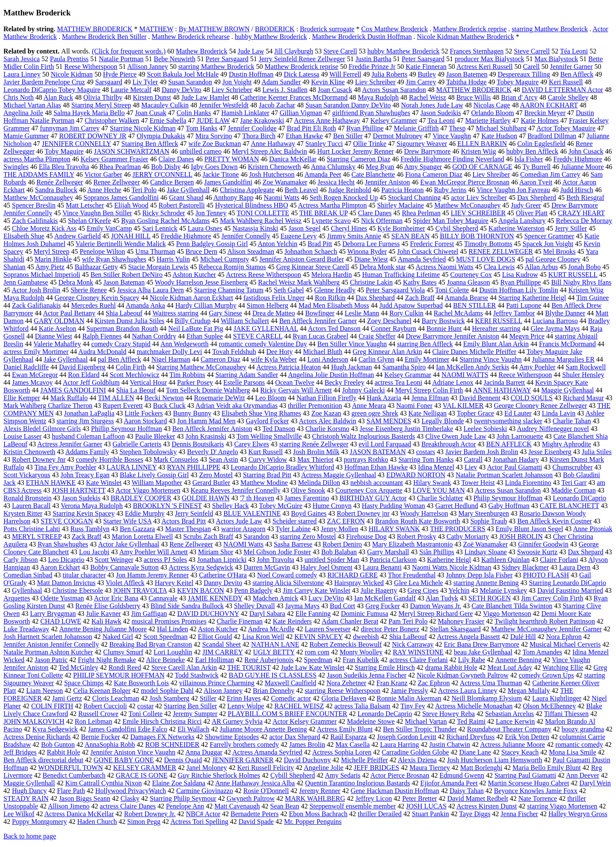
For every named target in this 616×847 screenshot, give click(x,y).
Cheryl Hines (349, 228)
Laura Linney (22, 74)
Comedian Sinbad (28, 575)
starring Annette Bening (486, 583)
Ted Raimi (471, 721)
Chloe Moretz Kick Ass (44, 228)
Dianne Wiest (54, 336)
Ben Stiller (348, 136)
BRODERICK (275, 29)
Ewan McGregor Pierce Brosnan (465, 182)
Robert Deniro (342, 544)
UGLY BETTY (274, 652)
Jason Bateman (124, 282)
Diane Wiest (371, 259)
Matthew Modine (264, 483)
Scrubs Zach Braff (208, 536)
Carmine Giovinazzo (205, 791)
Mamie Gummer (26, 136)
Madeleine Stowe (371, 721)
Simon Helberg (268, 305)
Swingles (16, 167)
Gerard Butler (211, 483)
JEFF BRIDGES (376, 768)
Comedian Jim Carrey (550, 174)
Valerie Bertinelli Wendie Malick (121, 244)
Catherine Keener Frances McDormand (294, 97)
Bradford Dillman (552, 136)
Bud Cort (342, 606)
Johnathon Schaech (311, 251)
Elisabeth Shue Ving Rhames (261, 413)
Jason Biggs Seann (85, 798)
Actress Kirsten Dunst (487, 806)
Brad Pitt (320, 244)
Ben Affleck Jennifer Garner (318, 321)
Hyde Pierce (120, 74)
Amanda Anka (145, 305)
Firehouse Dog (366, 536)
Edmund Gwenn (462, 775)
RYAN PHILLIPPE (194, 467)
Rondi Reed (125, 667)
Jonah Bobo (584, 267)
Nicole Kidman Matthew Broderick (466, 37)
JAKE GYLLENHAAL (266, 328)
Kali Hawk (107, 621)
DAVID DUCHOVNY (208, 614)
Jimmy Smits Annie (354, 236)
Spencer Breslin (34, 205)
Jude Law (251, 51)
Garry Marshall (388, 552)
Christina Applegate (247, 190)
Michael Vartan (426, 721)
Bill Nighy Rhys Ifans (581, 282)
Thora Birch (259, 136)
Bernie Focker (100, 737)
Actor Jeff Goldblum (91, 382)
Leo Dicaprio (66, 560)
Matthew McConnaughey (38, 198)
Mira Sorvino (214, 136)
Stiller (208, 698)
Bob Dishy (166, 167)
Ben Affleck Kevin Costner (554, 521)
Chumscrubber (572, 467)
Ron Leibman (94, 721)
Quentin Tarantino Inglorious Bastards (357, 783)
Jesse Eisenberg (550, 452)
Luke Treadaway (26, 629)
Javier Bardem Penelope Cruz (44, 82)
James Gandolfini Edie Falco (128, 729)
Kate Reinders (292, 621)
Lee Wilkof (19, 814)
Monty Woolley (361, 652)
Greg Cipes (423, 590)
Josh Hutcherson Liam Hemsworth (495, 760)
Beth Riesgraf (585, 198)
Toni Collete (146, 714)
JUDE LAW (213, 120)
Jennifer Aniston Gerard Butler (302, 259)
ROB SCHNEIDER (173, 744)
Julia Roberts (389, 74)
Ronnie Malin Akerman (409, 698)
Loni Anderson (328, 359)
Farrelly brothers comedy (244, 744)
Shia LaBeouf (408, 637)
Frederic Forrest (432, 244)
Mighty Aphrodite (567, 444)
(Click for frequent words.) (129, 51)
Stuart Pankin (431, 814)
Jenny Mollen (340, 529)
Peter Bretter (419, 798)
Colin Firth (131, 367)
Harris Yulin (173, 259)
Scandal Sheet (222, 644)
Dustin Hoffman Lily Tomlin (519, 290)
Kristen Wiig (478, 151)
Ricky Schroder (164, 213)
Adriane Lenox (453, 382)
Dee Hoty (280, 352)
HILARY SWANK (394, 529)
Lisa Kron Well (263, 637)
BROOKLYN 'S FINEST (167, 506)
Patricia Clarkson (393, 560)
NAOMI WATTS (465, 375)
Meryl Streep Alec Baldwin (269, 151)
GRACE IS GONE (142, 775)
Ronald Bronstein (27, 498)
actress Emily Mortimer (36, 352)
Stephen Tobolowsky (148, 452)
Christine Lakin (371, 282)
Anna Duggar (204, 752)
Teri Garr (574, 483)
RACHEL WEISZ (299, 706)
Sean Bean (284, 806)
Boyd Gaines (309, 513)
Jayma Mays (302, 606)
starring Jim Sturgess (85, 421)
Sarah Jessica (22, 59)
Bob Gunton (58, 744)
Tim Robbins (187, 375)
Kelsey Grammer (394, 120)
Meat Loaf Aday (510, 667)
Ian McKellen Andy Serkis (472, 367)
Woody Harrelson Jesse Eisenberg (201, 282)
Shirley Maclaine (400, 205)
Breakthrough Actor (449, 444)
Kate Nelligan (428, 413)
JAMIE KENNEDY (215, 598)
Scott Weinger (114, 560)
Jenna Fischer (519, 814)
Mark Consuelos (176, 459)
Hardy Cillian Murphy (206, 305)
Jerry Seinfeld (194, 513)
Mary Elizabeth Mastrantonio (412, 544)
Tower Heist (478, 483)
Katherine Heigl (449, 560)
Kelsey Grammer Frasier (114, 159)
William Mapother (157, 483)
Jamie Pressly (409, 691)
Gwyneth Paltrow (251, 798)
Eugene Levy (299, 236)
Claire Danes (176, 159)
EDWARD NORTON (416, 475)
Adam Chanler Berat (350, 621)
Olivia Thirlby (103, 97)
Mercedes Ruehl (93, 305)
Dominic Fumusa (365, 614)
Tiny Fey (413, 706)
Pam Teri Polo (408, 621)
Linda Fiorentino (528, 483)
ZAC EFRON (346, 521)
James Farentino (307, 498)
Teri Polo (144, 190)
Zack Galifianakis (36, 305)
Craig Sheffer (377, 336)
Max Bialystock (557, 59)
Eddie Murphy (145, 513)
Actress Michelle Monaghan (474, 706)
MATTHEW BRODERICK (95, 29)
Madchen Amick (275, 598)
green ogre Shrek (375, 413)
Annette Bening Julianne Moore (103, 629)
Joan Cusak (151, 113)
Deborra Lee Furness (371, 244)
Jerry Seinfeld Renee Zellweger (302, 59)
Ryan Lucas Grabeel (320, 336)
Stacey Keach (520, 752)
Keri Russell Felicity (266, 768)
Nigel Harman (171, 359)
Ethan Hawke (304, 136)
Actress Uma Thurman (491, 683)
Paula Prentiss (69, 59)
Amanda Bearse (466, 298)
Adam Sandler (281, 82)
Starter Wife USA (127, 521)
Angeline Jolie (324, 768)
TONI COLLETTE (263, 213)
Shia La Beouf (136, 390)
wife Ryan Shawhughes (114, 259)
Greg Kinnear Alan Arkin (387, 352)
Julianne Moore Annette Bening (263, 729)
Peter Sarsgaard (227, 59)
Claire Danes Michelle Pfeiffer (474, 352)
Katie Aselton (58, 328)
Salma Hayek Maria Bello (89, 113)
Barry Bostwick (443, 321)
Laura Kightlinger (557, 698)
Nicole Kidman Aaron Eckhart (191, 298)
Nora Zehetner (346, 683)
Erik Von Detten (527, 737)
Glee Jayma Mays (555, 328)
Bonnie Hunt (444, 328)
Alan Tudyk (442, 598)
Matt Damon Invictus (66, 583)
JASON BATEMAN (378, 452)
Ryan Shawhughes (63, 544)
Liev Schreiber (375, 82)
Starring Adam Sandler (247, 375)
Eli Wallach (193, 729)
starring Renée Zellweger (314, 444)
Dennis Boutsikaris (198, 444)
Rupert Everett (123, 406)
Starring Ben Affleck (150, 144)
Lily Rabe (472, 660)
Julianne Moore (582, 167)
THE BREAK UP (324, 213)
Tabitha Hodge (466, 82)
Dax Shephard (375, 298)
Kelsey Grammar (408, 375)
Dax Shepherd (537, 198)
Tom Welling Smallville (269, 436)
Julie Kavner (103, 614)
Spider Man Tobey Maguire (451, 221)
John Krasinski (206, 436)
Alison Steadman (251, 251)
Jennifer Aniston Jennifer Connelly (51, 644)
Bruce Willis (474, 97)
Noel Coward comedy (287, 575)
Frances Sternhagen (477, 51)
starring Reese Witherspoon (342, 691)
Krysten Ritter (23, 513)
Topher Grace (475, 413)
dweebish (366, 637)
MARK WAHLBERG (315, 798)
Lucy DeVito (326, 598)
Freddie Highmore (186, 236)
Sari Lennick (160, 228)
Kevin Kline (328, 82)
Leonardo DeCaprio (385, 714)
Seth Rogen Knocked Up (344, 198)
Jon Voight (237, 82)
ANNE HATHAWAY (502, 390)
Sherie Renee (89, 290)
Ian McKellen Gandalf (385, 598)
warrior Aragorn (243, 529)
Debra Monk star (382, 267)
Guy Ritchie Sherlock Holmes (219, 775)
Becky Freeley (345, 382)
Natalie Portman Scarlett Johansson (504, 475)
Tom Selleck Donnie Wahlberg (208, 390)
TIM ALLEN (116, 398)
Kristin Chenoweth (29, 452)
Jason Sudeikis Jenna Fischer (367, 675)
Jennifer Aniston (387, 182)
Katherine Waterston (517, 228)
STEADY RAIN (26, 798)
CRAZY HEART (581, 213)
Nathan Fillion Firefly (326, 398)
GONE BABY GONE (124, 760)
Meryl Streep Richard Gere (436, 614)
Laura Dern (575, 567)
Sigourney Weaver (422, 144)
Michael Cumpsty (225, 259)
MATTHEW (156, 29)
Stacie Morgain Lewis (158, 267)
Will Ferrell (345, 74)
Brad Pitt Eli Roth (312, 128)
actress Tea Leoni (398, 382)
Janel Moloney (207, 768)
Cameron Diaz (221, 359)
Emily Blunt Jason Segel (530, 529)
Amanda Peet (323, 174)
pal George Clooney (553, 259)
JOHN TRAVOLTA (140, 590)
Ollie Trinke (370, 144)
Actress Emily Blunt (345, 729)
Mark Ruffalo (69, 398)
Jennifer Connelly (246, 236)
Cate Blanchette (373, 174)
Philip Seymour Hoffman (508, 498)
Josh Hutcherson (272, 174)
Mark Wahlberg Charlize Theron (48, 406)
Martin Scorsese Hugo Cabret (529, 783)
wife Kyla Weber (274, 359)
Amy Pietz (50, 267)
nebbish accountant (377, 483)
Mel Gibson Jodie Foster (277, 552)
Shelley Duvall (255, 606)
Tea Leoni (441, 120)
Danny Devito (223, 583)
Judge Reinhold (349, 190)
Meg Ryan (380, 167)
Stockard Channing (414, 198)
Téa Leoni (574, 51)
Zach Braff (420, 298)
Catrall (473, 459)
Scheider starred (295, 521)
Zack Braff (87, 536)
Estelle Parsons (244, 382)
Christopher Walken (112, 120)
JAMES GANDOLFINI (73, 390)
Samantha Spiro (404, 367)
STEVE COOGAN (67, 521)
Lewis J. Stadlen (285, 90)
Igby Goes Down (214, 167)
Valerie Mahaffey (57, 344)
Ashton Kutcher (194, 275)
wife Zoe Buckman (215, 144)
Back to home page (30, 836)
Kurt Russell (266, 452)
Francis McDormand (567, 344)
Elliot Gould (215, 637)
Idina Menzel (436, 467)
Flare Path (71, 791)
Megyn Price (527, 336)
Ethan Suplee (205, 336)
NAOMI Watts (243, 544)
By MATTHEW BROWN (214, 29)
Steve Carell (340, 51)
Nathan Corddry (154, 336)
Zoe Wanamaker (285, 182)
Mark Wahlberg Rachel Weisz (261, 221)
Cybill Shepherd (293, 775)
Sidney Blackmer (525, 567)
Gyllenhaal (27, 590)
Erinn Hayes (244, 698)
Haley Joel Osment (326, 567)
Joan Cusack (335, 90)
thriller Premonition (315, 406)
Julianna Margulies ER (563, 359)
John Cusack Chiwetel (428, 251)
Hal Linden (172, 629)
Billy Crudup (192, 321)
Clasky (130, 798)
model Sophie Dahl (167, 691)
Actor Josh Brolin (36, 290)
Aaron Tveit (536, 182)
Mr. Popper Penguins (313, 822)
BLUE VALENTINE (252, 513)
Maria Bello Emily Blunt (547, 768)
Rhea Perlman (421, 213)
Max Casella (352, 744)
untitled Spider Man (332, 560)
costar (145, 706)
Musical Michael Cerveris (565, 644)
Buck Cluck (169, 406)
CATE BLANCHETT (570, 506)
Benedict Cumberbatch (74, 775)
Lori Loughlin (173, 652)
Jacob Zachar (277, 105)
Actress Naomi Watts (445, 267)
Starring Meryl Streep (101, 105)
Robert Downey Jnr (39, 459)
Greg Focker (382, 606)
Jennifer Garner (572, 67)
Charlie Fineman (240, 621)
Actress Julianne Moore (512, 744)
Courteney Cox (471, 275)
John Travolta (275, 560)
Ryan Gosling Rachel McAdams (165, 221)
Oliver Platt (532, 213)
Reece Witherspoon (526, 375)
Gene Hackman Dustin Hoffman (395, 791)
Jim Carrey (421, 82)
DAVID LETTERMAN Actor (563, 90)
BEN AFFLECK (509, 444)
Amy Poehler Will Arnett (154, 552)
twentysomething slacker (508, 421)
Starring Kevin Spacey (84, 513)
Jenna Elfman (430, 398)
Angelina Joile (23, 113)
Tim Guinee (592, 298)
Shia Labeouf (124, 313)
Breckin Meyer (545, 113)
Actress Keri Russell (485, 67)
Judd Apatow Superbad (411, 305)
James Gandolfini (228, 182)
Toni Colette (452, 290)
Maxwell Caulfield (290, 683)
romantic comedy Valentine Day (263, 344)
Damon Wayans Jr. (436, 606)
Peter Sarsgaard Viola (395, 290)
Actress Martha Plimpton (333, 205)
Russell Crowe (98, 714)
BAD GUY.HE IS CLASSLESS (273, 675)
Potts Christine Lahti (32, 529)
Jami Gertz (67, 698)
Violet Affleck (125, 583)
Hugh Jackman (352, 367)
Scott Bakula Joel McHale (183, 74)
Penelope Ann (185, 806)
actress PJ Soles (165, 560)
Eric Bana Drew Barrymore (482, 644)
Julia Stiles (597, 452)
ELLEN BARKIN (482, 144)
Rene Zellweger (191, 544)
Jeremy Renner (320, 791)
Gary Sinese (225, 313)
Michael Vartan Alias (32, 105)
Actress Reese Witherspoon (264, 275)
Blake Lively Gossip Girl (154, 475)
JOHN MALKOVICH (34, 721)
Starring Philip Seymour (183, 798)
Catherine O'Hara (223, 575)
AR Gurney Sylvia (237, 721)
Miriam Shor (216, 552)
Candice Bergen (172, 182)
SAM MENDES (389, 421)
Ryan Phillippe (521, 282)
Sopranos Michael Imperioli (42, 275)
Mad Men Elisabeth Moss (334, 305)
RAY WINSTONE (418, 652)
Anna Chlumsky (333, 167)
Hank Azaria (384, 398)
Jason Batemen (467, 74)
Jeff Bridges (20, 752)
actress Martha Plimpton (37, 159)
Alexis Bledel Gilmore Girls (42, 429)
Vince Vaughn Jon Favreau (513, 190)
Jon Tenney (211, 213)
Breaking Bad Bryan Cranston (151, 644)
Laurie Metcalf (131, 90)
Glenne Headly (335, 290)
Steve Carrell (532, 51)
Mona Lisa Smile (572, 752)
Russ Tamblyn (90, 529)
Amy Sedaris (342, 775)
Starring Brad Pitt (267, 475)
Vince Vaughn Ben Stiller (97, 213)
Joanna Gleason (469, 282)
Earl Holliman (215, 660)
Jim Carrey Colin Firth (552, 598)
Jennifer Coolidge (252, 128)
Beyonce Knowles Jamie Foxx (536, 791)
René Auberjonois (269, 660)
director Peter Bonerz (390, 629)
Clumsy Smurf (123, 652)
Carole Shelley (568, 97)
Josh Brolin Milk (316, 452)
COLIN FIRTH (52, 706)
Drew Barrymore (428, 151)
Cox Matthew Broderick (394, 29)
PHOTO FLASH (546, 575)
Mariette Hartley (488, 120)
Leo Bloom (270, 398)
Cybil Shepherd (457, 228)
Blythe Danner (565, 313)
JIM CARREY (222, 652)
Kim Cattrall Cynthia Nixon (103, 783)
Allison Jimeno (69, 806)
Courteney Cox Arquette (369, 490)
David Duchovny (307, 760)
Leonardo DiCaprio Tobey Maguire (52, 90)
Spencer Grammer (549, 236)
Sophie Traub (489, 521)
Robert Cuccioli (105, 706)
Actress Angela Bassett (468, 637)
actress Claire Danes (128, 806)
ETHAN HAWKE (50, 483)
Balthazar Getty (96, 267)
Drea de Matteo (274, 313)
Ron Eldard (84, 375)
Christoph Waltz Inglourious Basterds (364, 436)
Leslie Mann (362, 313)
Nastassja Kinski (255, 228)
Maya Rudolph (378, 97)
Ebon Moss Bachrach (318, 814)
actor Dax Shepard (295, 737)
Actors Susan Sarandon (394, 90)
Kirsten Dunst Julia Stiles (129, 321)
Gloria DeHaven (344, 698)
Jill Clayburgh (294, 51)
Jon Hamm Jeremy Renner (152, 575)
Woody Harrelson (424, 513)
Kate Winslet (104, 483)
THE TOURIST (249, 667)
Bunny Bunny (192, 413)
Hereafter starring (496, 328)
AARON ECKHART (549, 105)
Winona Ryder (367, 251)
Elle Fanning (313, 614)
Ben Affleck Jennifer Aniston (212, 429)
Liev (471, 467)
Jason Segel (304, 228)
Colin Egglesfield (541, 144)
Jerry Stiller (571, 228)
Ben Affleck (577, 74)
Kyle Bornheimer (401, 228)
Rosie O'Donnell (266, 791)
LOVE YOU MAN (439, 490)
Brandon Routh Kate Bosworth (418, 521)
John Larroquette (520, 436)
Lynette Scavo (331, 221)
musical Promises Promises (169, 621)
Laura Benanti (382, 567)
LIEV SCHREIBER (478, 213)
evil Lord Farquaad (385, 444)
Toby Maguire (64, 151)
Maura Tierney (430, 768)
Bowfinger (320, 313)
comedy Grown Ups (546, 675)
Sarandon (256, 536)
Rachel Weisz (428, 97)
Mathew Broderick (201, 51)
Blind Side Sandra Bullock (187, 606)
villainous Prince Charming (217, 683)
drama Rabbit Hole (451, 667)
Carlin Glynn (376, 359)
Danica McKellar (293, 159)
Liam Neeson (44, 691)
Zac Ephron (434, 683)
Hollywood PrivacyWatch (131, 791)
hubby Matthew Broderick (271, 37)
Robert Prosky (417, 536)
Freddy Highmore (578, 159)
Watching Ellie (563, 667)
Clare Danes (375, 213)
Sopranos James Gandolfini (121, 198)
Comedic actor (291, 698)
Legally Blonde (443, 421)
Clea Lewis (499, 267)
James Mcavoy (33, 382)
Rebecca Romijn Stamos (232, 267)
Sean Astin (224, 459)
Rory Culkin (406, 313)
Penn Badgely (253, 590)
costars (426, 452)
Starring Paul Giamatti (525, 775)
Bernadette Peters (255, 814)
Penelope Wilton (102, 251)
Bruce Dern (201, 251)
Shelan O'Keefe (89, 221)
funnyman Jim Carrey (70, 128)
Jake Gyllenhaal (66, 359)
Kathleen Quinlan (505, 560)
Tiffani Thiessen (566, 714)
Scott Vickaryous (27, 475)
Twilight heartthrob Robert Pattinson (545, 621)
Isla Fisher (529, 159)
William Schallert (245, 321)
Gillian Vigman (301, 113)
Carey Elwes (251, 444)
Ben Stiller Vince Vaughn (352, 344)
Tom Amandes (542, 652)
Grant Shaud (186, 198)
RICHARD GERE (352, 575)
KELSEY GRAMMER (144, 768)
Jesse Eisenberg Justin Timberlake (407, 429)
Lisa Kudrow (520, 275)
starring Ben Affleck (425, 344)
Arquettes (17, 598)
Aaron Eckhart (60, 567)
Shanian (15, 267)
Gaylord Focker (268, 421)
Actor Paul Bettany (69, 313)
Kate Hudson (499, 136)
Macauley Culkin (165, 105)
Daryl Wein (595, 783)
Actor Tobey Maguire (566, 128)
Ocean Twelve (295, 382)
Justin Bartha (373, 59)
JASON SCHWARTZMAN (131, 151)
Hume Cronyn (332, 506)
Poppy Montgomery (39, 822)
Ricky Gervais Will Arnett (296, 390)
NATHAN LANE (275, 644)
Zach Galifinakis (35, 221)
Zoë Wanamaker (485, 544)
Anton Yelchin (278, 244)
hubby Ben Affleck (532, 151)
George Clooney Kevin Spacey (97, 298)
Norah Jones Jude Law (432, 105)
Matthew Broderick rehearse (191, 37)
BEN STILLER (474, 305)
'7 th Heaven (257, 498)
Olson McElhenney (549, 706)
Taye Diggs (475, 814)
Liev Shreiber (492, 174)
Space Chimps (84, 683)
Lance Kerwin (515, 721)
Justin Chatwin (450, 744)
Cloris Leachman (116, 698)
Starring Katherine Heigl (532, 298)
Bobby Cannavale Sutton (124, 567)
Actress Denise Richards (37, 737)
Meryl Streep (51, 251)
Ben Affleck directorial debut (43, 760)
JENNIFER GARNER (243, 760)
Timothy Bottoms (488, 244)
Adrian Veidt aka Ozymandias (237, 406)
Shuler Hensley (583, 375)
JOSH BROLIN (521, 536)
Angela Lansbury (522, 221)
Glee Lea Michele (419, 583)
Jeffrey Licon (374, 798)
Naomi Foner (414, 406)
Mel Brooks (560, 251)
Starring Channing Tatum (229, 290)
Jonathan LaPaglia (89, 413)
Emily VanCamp (110, 228)
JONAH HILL (131, 236)
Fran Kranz (392, 683)
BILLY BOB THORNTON (477, 236)
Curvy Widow (268, 459)
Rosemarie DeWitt (220, 398)
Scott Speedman (166, 637)
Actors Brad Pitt (184, 521)
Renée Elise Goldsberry (108, 606)
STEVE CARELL (258, 336)
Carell (531, 67)
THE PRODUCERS (458, 529)
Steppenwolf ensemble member (352, 806)
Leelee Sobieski (485, 429)
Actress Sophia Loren (342, 752)
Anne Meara (369, 406)
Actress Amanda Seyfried (267, 752)
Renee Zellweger (117, 182)
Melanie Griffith (416, 128)
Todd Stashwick (196, 675)
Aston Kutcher (218, 629)
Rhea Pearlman (120, 167)
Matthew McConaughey (467, 205)
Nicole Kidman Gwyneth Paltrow (463, 675)
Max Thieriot (315, 459)
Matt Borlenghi (481, 768)
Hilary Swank (432, 483)
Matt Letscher (85, 205)
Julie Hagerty (379, 590)
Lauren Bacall (31, 506)
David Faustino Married (570, 590)
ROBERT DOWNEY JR (93, 136)
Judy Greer (526, 205)
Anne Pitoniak (592, 529)
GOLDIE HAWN (206, 498)
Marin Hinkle (53, 259)
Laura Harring (399, 744)
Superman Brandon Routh (122, 328)
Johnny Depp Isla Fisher (479, 575)
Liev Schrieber (232, 90)
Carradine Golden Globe (415, 752)
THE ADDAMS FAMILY (39, 174)
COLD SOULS (532, 398)
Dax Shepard (585, 552)
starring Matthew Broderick (550, 29)
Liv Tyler (145, 82)
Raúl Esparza (348, 737)
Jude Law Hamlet (206, 97)
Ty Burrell (536, 167)
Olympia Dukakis (161, 136)
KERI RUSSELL (498, 321)
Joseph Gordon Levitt (407, 737)
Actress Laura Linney (468, 691)
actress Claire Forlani (419, 660)
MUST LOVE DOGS (486, 259)
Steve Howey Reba (449, 714)
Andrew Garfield (78, 236)
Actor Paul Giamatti (514, 467)
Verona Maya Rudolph (92, 506)
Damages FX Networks (162, 737)
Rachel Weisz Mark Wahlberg (299, 282)
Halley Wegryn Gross (578, 814)
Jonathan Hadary (516, 459)
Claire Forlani (559, 560)
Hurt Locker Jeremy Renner (356, 151)
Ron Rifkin (330, 298)
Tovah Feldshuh (234, 352)
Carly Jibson (21, 560)
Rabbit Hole (63, 752)
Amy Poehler (537, 367)
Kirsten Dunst (152, 97)
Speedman (318, 660)
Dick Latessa (301, 74)
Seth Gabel (289, 290)
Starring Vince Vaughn (490, 359)
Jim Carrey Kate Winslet (317, 590)
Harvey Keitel (174, 583)
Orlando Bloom (493, 113)
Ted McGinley (78, 667)
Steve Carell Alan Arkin (184, 667)
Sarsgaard (109, 82)
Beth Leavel (302, 190)
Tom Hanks (201, 128)
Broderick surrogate (327, 29)
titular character (84, 575)
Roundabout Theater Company (509, 729)
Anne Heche (104, 190)
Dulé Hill (523, 637)
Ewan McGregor (35, 375)
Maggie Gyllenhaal (567, 390)
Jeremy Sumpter (195, 714)
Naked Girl (118, 637)
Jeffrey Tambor (514, 313)
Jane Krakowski (262, 120)
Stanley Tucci (324, 144)
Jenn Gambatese (26, 282)
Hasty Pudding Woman (394, 506)
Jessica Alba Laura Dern (151, 290)
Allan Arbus (541, 267)
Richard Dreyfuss (471, 737)
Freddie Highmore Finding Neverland (452, 159)
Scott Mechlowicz (134, 375)
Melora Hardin (332, 275)
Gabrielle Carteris (137, 444)
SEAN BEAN (410, 236)
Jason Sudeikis (441, 113)
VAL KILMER (463, 406)
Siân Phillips (437, 552)
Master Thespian (188, 529)
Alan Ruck (58, 97)
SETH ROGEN (490, 598)
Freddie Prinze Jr (372, 67)
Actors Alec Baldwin (328, 421)
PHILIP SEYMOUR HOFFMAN (119, 675)
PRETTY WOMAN (232, 159)
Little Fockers (144, 413)
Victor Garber (103, 174)
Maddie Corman (573, 490)
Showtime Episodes (232, 737)
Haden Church (97, 822)
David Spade (256, 822)
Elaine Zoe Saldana (179, 783)
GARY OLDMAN (59, 321)
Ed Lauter (518, 413)
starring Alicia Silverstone (288, 583)
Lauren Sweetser (327, 629)
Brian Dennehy (274, 691)
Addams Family (87, 452)
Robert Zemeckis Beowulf (345, 644)
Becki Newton (164, 398)
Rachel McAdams (458, 313)
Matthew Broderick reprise (470, 29)
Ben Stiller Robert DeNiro (127, 275)
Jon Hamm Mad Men (206, 421)
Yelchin (459, 590)
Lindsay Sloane (486, 552)
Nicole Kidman (72, 74)
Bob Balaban (339, 552)
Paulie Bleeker (155, 436)
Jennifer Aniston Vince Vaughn (133, 752)
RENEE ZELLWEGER (500, 251)
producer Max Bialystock (490, 59)
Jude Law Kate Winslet (313, 667)
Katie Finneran (426, 67)
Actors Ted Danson (334, 328)
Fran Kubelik (361, 660)
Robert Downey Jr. (150, 814)
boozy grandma (583, 729)
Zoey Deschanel (389, 321)
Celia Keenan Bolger (102, 691)
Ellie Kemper (22, 398)
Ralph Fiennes (102, 336)
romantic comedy (579, 744)
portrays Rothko (366, 459)
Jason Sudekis (81, 498)
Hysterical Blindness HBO (252, 205)
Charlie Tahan (572, 421)
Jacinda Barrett (504, 382)
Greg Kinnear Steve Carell (313, 267)
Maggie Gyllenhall (29, 783)
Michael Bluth (323, 352)
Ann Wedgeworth (185, 344)
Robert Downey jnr (363, 513)
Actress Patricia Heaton (289, 367)
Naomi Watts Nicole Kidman (452, 567)
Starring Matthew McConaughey (201, 367)
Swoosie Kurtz (538, 552)
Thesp (457, 128)
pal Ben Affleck (120, 359)
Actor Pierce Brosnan (400, 775)
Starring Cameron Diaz (358, 159)
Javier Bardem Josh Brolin (482, 452)
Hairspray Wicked (359, 583)
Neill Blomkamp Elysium (487, 698)
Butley (427, 74)
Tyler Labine (293, 529)
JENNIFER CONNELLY (77, 144)
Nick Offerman (382, 221)
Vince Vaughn (452, 136)
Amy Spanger (423, 167)
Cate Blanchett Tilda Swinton (512, 606)
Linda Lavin (559, 413)
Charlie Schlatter (440, 498)
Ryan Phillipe (365, 128)
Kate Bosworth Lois (141, 683)
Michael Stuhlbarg (501, 128)
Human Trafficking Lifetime (401, 275)
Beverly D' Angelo (212, 452)
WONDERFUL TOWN (70, 768)
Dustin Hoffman (251, 74)
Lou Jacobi (94, 552)
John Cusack (586, 151)
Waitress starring (176, 313)
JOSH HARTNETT (78, 490)
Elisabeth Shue (24, 236)
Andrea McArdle (271, 629)
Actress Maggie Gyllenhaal (339, 475)
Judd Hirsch (577, 190)
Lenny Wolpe (246, 706)
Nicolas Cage (492, 105)
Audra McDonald (102, 352)
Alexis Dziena (417, 760)
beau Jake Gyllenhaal (483, 652)
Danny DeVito (182, 90)
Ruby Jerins (450, 190)
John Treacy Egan (85, 475)
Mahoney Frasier (461, 621)
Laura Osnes (205, 228)
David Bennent (480, 398)
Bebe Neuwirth (175, 59)
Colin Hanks (194, 113)
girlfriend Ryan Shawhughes (371, 113)
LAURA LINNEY (132, 467)
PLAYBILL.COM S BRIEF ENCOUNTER (287, 714)
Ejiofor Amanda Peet (449, 783)
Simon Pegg (144, 822)
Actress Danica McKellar (79, 814)
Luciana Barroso (555, 321)
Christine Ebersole (78, 590)
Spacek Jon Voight (548, 244)
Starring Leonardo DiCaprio (568, 583)
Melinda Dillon (319, 483)
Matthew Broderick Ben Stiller (104, 37)
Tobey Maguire (518, 82)
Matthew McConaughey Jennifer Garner (546, 629)
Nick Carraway (413, 644)
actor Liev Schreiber (479, 198)
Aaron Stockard (145, 421)
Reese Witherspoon (91, 67)
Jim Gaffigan (149, 614)
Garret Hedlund (457, 506)
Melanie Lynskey (503, 590)
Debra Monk (76, 282)
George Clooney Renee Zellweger (540, 406)
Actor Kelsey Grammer (305, 721)
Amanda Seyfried (422, 259)
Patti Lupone (524, 305)
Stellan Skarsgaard (455, 629)
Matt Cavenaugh (237, 806)
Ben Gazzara (137, 529)
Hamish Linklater (245, 113)
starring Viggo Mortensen (562, 806)
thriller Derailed (380, 814)
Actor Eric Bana (116, 598)
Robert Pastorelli (182, 205)
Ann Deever (583, 775)
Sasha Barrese (293, 544)
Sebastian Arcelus (509, 714)
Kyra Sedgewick (55, 729)
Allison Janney (148, 67)
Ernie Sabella (168, 120)
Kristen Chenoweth (275, 167)
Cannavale (163, 598)
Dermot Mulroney (398, 136)
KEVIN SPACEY (318, 637)
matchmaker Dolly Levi (170, 352)
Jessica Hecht (336, 182)
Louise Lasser (22, 436)
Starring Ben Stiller (190, 706)
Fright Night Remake (107, 660)
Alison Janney (223, 691)
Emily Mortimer (427, 359)
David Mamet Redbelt (477, 798)
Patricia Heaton (402, 190)
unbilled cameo (201, 151)
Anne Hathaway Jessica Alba (255, 783)
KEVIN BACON (201, 590)
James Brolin (307, 744)
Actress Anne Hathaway (327, 120)
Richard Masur (583, 398)
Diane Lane (475, 752)
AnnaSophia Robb (110, 744)
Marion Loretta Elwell (142, 536)
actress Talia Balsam (362, 706)
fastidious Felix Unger (274, 298)
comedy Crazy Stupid (121, 344)
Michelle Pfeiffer (364, 760)
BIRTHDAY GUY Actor (373, 498)
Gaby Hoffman (509, 506)
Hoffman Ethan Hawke (376, 467)
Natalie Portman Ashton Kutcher (48, 652)
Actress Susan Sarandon (508, 490)
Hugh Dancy (29, 791)
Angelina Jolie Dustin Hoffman (331, 375)
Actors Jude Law (239, 521)
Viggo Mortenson (507, 614)
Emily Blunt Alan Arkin (496, 344)
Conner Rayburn (394, 328)
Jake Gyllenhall (188, 190)
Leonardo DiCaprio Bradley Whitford (282, 467)
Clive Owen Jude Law (456, 436)
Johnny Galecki (364, 390)
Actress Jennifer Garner (70, 444)
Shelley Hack (231, 506)
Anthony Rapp (234, 198)
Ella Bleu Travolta (64, 167)
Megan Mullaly (529, 691)
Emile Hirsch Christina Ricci (162, 721)
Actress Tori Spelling (199, 822)
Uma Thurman (155, 251)
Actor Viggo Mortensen (148, 490)
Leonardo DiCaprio (579, 498)
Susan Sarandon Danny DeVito (348, 105)
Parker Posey (195, 382)
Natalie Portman (121, 59)
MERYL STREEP (37, 536)
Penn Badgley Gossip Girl (212, 244)
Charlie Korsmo (327, 429)
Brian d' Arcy (519, 97)
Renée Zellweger (60, 182)
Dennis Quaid (183, 760)
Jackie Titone (221, 174)
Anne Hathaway (273, 144)
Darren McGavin (267, 567)
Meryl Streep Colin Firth (429, 390)
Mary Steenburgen (483, 513)
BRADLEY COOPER (141, 498)
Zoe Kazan (326, 413)
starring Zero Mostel (308, 536)
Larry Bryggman (53, 614)
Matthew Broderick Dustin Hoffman (362, 37)
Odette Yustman (62, 598)
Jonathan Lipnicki (222, 560)
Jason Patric (51, 660)
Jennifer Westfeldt (224, 105)
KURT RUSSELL (573, 275)
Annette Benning (518, 660)
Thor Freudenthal (412, 575)
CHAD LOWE (61, 621)
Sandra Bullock (56, 190)
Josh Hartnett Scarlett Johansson (48, 637)
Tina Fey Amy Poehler (65, 467)
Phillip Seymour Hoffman (127, 429)
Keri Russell (566, 82)
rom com (317, 652)
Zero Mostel (216, 475)
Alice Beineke (165, 660)
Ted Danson (279, 429)
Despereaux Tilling (524, 74)
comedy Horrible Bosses (109, 459)
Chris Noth (19, 97)
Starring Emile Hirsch (385, 667)
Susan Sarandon (190, 82)
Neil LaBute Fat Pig (195, 328)
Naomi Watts (281, 198)
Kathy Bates (420, 282)
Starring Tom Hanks (426, 459)
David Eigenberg (82, 367)
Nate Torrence (538, 798)
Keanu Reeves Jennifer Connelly (236, 490)
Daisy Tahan (467, 791)
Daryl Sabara (267, 614)
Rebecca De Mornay (584, 221)
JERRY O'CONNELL (163, 174)
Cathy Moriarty (468, 536)
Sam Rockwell (586, 367)
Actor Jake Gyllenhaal (129, 544)
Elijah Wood (131, 205)
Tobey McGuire (281, 506)
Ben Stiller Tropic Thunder (420, 729)
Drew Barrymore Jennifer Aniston (453, 336)
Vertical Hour (148, 382)
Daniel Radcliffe (26, 367)
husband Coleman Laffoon (88, 436)
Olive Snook (308, 490)
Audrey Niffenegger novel (553, 429)
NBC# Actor (203, 814)
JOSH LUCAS (426, 806)
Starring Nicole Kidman (143, 128)
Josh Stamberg (169, 698)
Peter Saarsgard (423, 59)
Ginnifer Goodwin (543, 544)
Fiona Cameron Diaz (434, 174)
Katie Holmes (540, 120)
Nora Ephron (564, 637)
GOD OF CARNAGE (482, 167)
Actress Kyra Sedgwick (201, 567)
